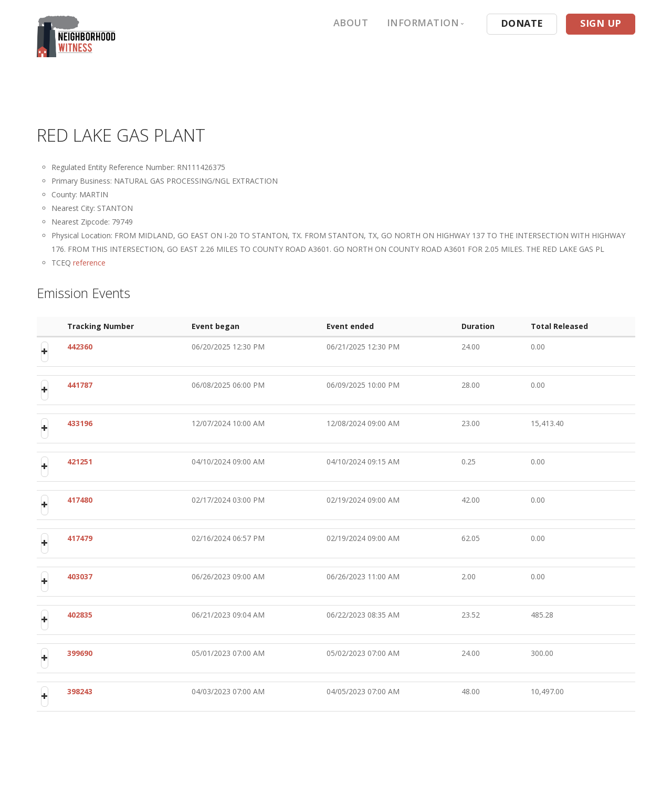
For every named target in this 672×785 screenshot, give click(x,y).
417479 (80, 538)
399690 (80, 653)
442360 (80, 347)
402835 (80, 615)
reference (89, 263)
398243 (80, 691)
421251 (80, 462)
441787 (80, 385)
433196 (80, 423)
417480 (80, 500)
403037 (80, 576)
